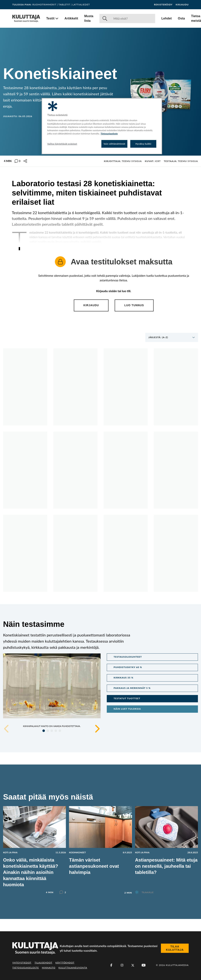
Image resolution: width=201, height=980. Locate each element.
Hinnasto (49, 968)
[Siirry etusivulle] (26, 18)
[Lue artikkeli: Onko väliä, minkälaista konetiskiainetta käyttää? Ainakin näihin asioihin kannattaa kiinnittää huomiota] (34, 847)
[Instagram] (122, 965)
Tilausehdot (43, 963)
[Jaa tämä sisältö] (25, 161)
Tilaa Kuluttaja (175, 948)
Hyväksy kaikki (143, 144)
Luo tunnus (134, 305)
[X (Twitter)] (133, 965)
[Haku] (133, 18)
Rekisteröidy (163, 5)
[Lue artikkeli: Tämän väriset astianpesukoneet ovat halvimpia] (100, 847)
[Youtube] (144, 965)
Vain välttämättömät (115, 144)
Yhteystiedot (22, 963)
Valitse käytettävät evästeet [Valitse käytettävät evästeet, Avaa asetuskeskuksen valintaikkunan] (62, 144)
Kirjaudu (182, 5)
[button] (152, 657)
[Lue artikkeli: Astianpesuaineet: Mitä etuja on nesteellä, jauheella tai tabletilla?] (167, 847)
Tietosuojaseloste (26, 968)
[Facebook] (111, 965)
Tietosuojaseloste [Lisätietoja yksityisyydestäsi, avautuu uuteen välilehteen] (109, 134)
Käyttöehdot (65, 963)
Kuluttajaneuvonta (73, 968)
